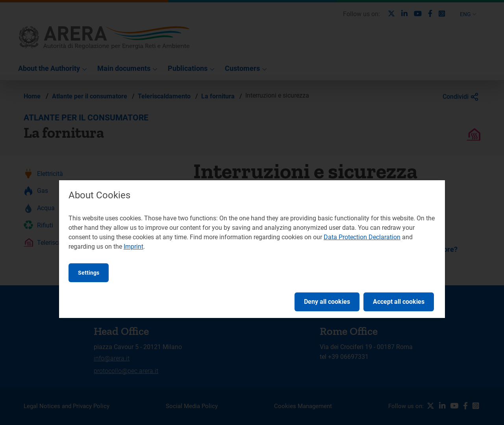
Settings (89, 273)
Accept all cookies (399, 302)
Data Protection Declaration (362, 237)
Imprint (133, 247)
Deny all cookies (327, 302)
